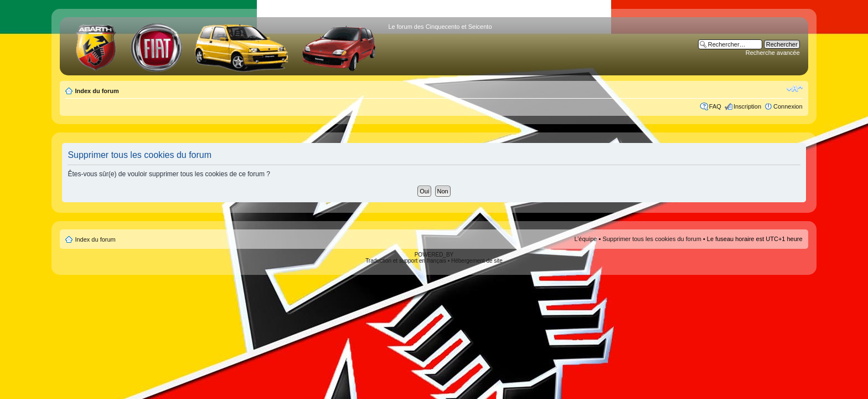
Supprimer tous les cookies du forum (652, 239)
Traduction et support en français (406, 261)
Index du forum (97, 91)
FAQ (715, 106)
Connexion (788, 106)
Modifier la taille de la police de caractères (795, 89)
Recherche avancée (773, 53)
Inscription (747, 106)
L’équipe (585, 239)
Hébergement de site (477, 261)
